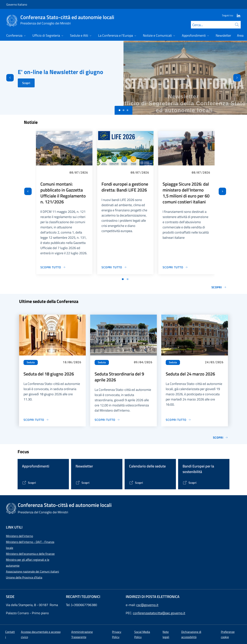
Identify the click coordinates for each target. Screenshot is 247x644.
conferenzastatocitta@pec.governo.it (159, 613)
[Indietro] (7, 78)
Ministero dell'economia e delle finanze (30, 554)
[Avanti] (240, 78)
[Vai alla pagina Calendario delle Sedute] (136, 483)
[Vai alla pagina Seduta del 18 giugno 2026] (36, 420)
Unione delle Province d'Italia (24, 577)
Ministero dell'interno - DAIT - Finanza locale (30, 545)
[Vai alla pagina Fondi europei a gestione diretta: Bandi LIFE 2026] (114, 267)
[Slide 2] (128, 110)
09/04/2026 (143, 362)
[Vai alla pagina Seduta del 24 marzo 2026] (178, 420)
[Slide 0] (120, 110)
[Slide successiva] (222, 191)
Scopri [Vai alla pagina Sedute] (220, 437)
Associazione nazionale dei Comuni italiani (32, 571)
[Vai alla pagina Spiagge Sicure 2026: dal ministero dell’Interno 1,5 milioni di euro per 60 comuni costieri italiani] (175, 267)
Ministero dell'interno (19, 536)
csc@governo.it (147, 605)
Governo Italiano (17, 4)
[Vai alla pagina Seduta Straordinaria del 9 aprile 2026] (107, 420)
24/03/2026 (214, 362)
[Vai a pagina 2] (128, 279)
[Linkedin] (237, 15)
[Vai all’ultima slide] (28, 191)
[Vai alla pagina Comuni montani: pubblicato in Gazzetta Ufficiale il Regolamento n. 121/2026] (53, 267)
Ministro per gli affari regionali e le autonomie (28, 563)
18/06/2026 (72, 362)
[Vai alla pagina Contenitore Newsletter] (82, 483)
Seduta (31, 362)
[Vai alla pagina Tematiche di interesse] (29, 483)
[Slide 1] (124, 110)
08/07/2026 (79, 172)
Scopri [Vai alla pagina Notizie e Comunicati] (219, 287)
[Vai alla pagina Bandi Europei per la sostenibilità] (190, 483)
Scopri (26, 83)
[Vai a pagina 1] (123, 279)
